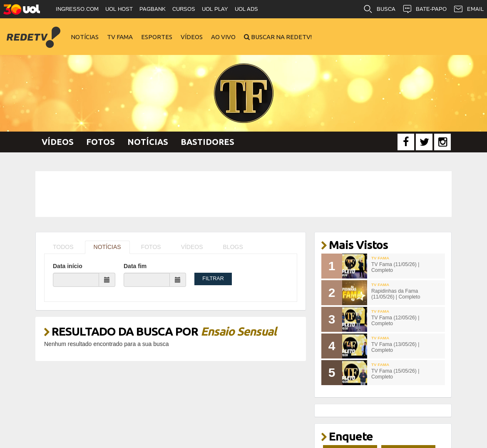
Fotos (101, 142)
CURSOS (184, 9)
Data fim (135, 266)
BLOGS (233, 247)
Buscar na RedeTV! (281, 37)
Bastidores (207, 142)
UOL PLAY (215, 9)
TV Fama (120, 37)
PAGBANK (153, 9)
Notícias (85, 37)
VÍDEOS (192, 247)
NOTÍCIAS (107, 247)
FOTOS (151, 247)
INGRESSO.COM (77, 9)
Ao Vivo (223, 37)
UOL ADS (246, 9)
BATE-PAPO (424, 9)
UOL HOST (119, 9)
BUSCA (379, 9)
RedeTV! (33, 31)
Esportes (157, 37)
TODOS (63, 247)
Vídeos (192, 37)
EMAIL (468, 9)
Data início (68, 266)
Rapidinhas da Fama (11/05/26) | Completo (396, 294)
